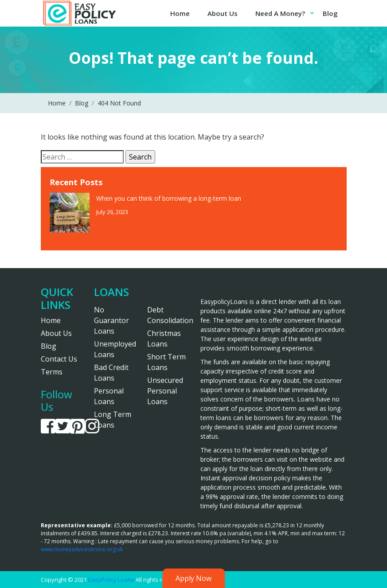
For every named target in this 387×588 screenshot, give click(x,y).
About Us (223, 13)
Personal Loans (109, 396)
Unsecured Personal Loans (165, 391)
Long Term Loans (113, 420)
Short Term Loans (166, 362)
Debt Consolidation (167, 315)
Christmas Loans (164, 339)
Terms (52, 372)
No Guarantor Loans (111, 320)
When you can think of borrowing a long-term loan (170, 198)
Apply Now (193, 578)
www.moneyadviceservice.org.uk (82, 549)
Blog (330, 13)
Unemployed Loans (114, 349)
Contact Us (59, 359)
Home (180, 13)
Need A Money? (280, 13)
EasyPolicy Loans (111, 580)
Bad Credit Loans (111, 373)
